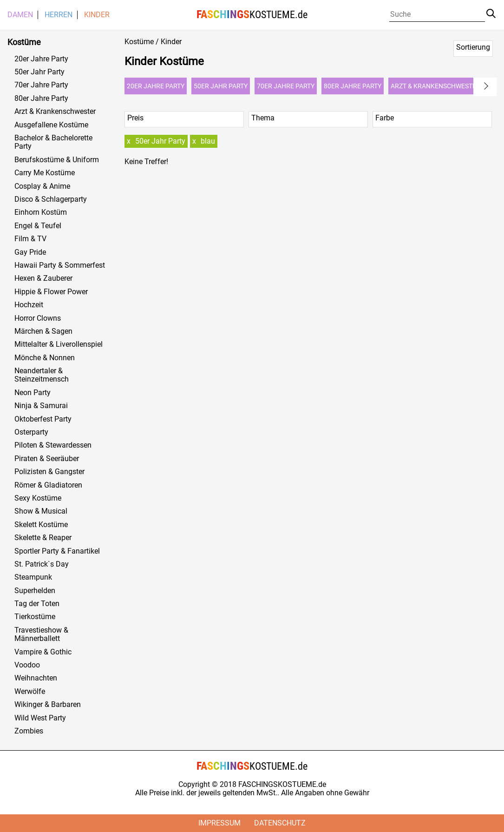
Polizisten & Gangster (49, 472)
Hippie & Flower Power (51, 292)
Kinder (97, 15)
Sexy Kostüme (38, 498)
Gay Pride (30, 252)
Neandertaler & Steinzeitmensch (42, 375)
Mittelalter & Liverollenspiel (59, 344)
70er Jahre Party (41, 85)
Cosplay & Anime (42, 186)
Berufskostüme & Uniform (57, 160)
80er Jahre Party (41, 99)
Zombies (29, 731)
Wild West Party (40, 718)
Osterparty (31, 432)
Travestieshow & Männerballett (41, 634)
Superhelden (35, 591)
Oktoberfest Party (43, 419)
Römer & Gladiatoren (48, 485)
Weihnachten (36, 678)
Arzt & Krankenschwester (55, 112)
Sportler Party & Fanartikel (57, 551)
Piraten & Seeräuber (47, 459)
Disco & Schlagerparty (51, 199)
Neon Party (33, 393)
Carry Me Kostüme (45, 173)
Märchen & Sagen (43, 331)
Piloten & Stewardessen (53, 445)
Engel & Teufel (38, 226)
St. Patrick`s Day (42, 564)
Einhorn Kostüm (41, 212)
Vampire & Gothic (43, 652)
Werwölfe (30, 692)
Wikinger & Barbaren (48, 705)
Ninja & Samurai (41, 406)
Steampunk (33, 577)
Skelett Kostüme (41, 525)
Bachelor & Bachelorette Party (53, 142)
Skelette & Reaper (43, 538)
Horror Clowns (38, 318)
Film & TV (30, 239)
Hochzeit (29, 305)
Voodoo (27, 665)
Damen (20, 15)
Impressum (219, 823)
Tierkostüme (35, 617)
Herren (59, 15)
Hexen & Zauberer (43, 278)
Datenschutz (280, 823)
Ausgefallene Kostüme (51, 125)
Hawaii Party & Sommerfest (60, 265)
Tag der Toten (37, 604)
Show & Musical (41, 511)
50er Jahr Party (39, 72)
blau (208, 141)
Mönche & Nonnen (45, 358)
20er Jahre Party (41, 59)
